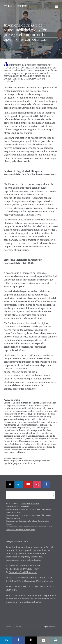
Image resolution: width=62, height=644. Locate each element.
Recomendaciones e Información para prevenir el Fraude (30, 527)
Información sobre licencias (18, 507)
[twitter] (10, 485)
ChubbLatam (29, 464)
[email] (43, 640)
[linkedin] (19, 485)
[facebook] (46, 485)
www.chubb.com (17, 453)
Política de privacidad (30, 504)
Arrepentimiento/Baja (17, 542)
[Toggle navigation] (57, 7)
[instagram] (37, 485)
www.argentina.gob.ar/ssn (29, 602)
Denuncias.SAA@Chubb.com (23, 572)
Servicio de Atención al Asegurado (20, 530)
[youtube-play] (28, 485)
